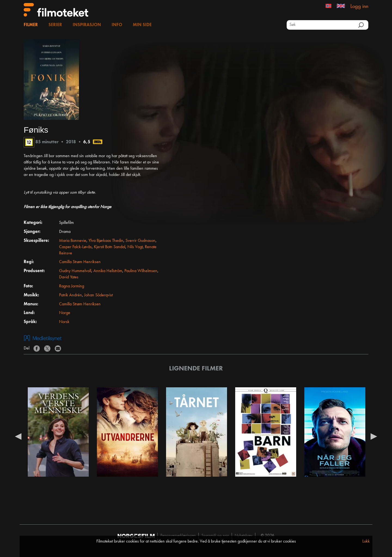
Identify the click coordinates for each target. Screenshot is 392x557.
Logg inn (359, 7)
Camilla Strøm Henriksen (80, 262)
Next (374, 436)
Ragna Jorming (72, 286)
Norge (65, 313)
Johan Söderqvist (98, 295)
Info (117, 25)
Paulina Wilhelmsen (141, 271)
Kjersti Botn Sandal (110, 247)
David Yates (69, 277)
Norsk (64, 322)
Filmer (31, 25)
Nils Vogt (135, 247)
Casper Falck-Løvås (75, 247)
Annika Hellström (108, 271)
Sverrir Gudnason (140, 241)
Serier (55, 25)
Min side (142, 25)
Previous (18, 436)
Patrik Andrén (71, 295)
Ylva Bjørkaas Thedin (106, 241)
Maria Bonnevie (73, 241)
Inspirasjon (87, 25)
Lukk (366, 541)
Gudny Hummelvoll (75, 271)
